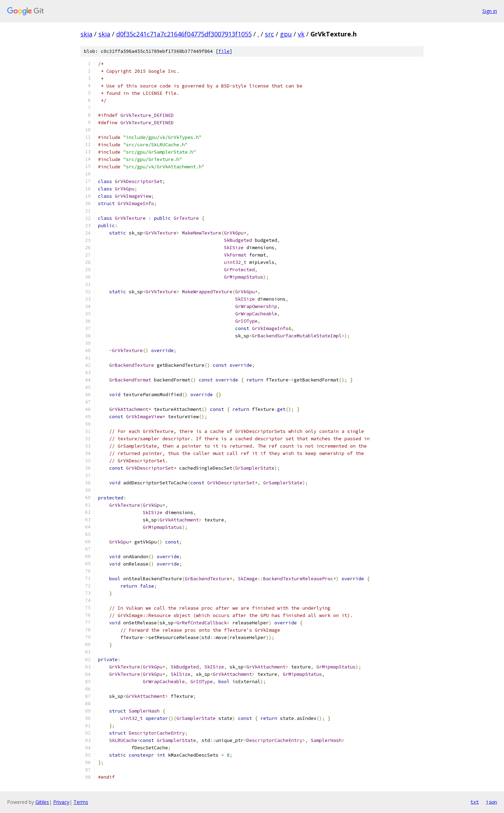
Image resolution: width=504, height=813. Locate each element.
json (491, 802)
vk (301, 34)
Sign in (490, 11)
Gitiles (42, 802)
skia (86, 34)
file (224, 51)
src (269, 34)
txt (475, 802)
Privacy (61, 802)
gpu (286, 34)
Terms (81, 802)
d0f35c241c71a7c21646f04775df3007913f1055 (184, 34)
